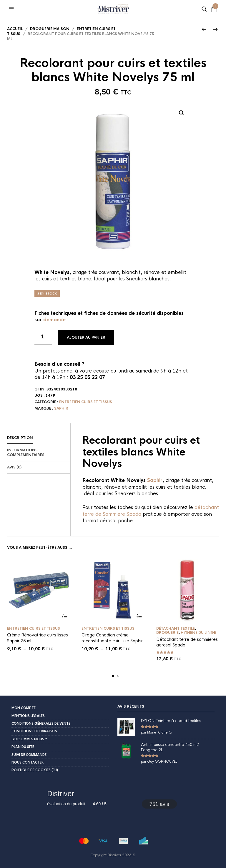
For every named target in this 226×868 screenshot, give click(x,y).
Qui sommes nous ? (29, 739)
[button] (12, 9)
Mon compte (24, 708)
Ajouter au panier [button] (214, 617)
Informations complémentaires (26, 453)
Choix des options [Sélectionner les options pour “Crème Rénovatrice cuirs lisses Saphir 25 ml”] (65, 617)
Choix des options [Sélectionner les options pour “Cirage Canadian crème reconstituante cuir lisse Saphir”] (139, 617)
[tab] (39, 438)
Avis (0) (14, 467)
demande (54, 320)
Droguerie (167, 633)
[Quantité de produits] (43, 337)
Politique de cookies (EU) (35, 770)
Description (20, 438)
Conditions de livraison (34, 731)
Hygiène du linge (198, 633)
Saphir (61, 408)
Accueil (15, 29)
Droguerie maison (50, 29)
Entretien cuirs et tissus (86, 402)
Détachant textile (176, 628)
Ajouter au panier (86, 337)
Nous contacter (28, 762)
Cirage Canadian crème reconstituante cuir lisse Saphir (112, 638)
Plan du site (23, 747)
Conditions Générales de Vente (41, 724)
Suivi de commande (29, 755)
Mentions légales (28, 716)
